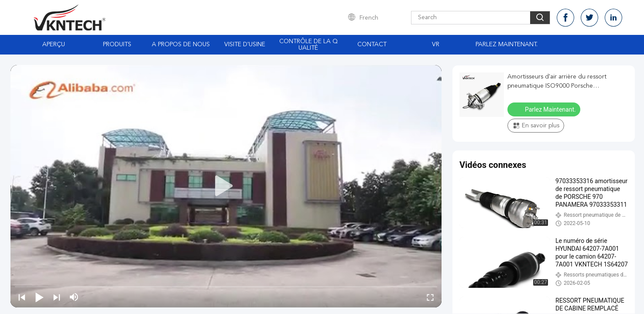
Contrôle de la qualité (308, 45)
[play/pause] (39, 297)
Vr (436, 44)
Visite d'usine (245, 44)
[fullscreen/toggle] (430, 297)
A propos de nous (181, 44)
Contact (372, 44)
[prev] (22, 297)
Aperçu (54, 44)
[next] (57, 297)
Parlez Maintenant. (507, 44)
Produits (117, 44)
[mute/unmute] (74, 297)
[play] (226, 186)
